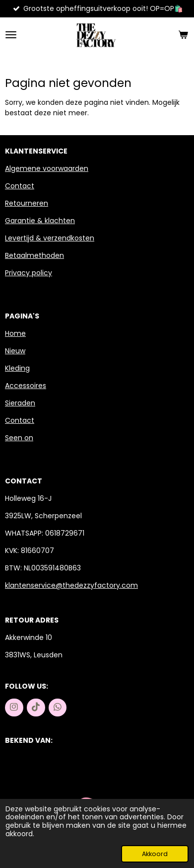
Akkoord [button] (155, 854)
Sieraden (20, 403)
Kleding (17, 368)
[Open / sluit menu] (11, 35)
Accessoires (26, 386)
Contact (20, 186)
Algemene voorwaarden (47, 168)
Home (15, 333)
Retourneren (27, 203)
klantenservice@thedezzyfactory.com (71, 585)
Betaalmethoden (34, 255)
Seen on (19, 438)
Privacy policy (29, 273)
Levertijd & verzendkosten (50, 238)
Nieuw (15, 351)
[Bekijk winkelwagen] (183, 35)
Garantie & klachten (40, 221)
